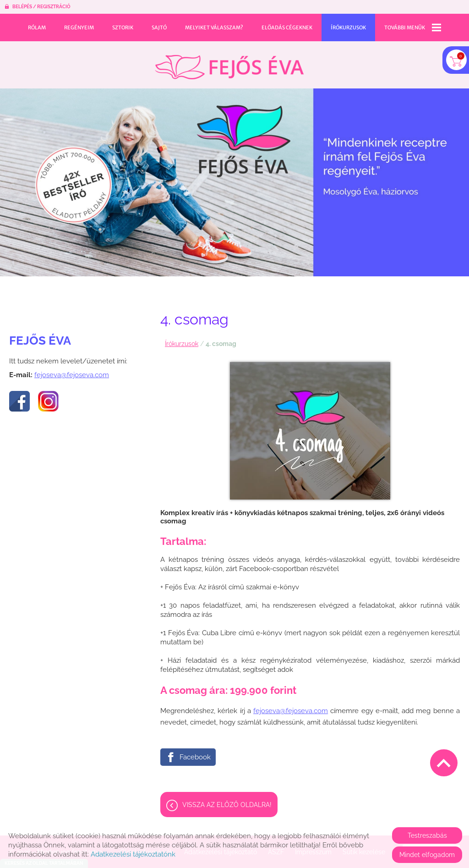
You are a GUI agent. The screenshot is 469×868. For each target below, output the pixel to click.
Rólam (37, 27)
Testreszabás (427, 835)
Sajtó (159, 27)
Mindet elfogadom (427, 855)
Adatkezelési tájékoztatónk (133, 854)
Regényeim (79, 27)
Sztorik (123, 27)
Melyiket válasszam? (214, 27)
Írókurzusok (348, 27)
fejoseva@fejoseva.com (72, 375)
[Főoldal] (229, 67)
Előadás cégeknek (287, 27)
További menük (413, 27)
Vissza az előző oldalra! (227, 805)
